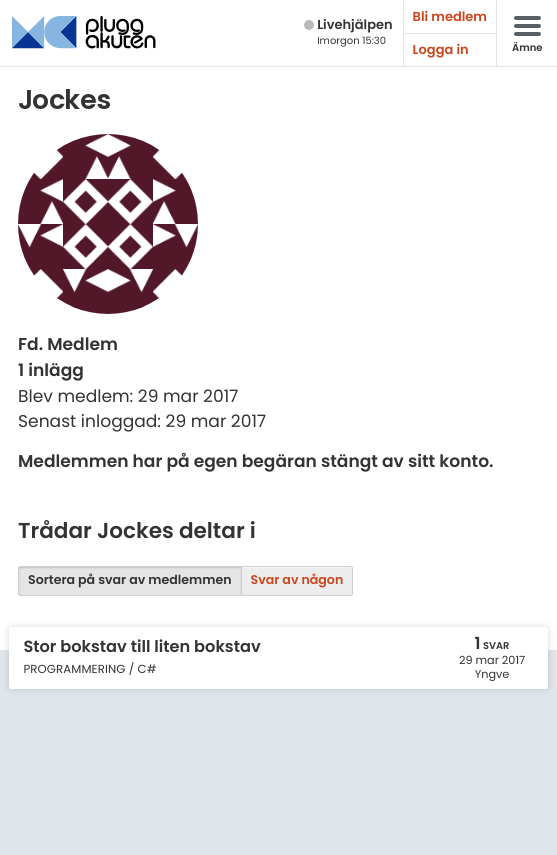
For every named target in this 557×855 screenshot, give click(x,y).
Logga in (441, 49)
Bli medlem (450, 16)
